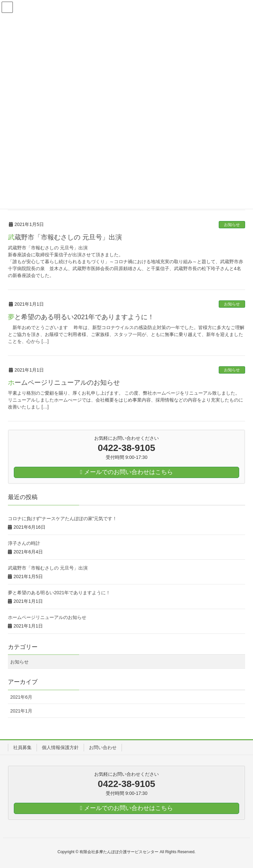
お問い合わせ (103, 747)
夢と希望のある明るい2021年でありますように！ (81, 317)
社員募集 (22, 747)
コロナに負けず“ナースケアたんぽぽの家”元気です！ (62, 518)
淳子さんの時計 (24, 543)
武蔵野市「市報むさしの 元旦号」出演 (65, 237)
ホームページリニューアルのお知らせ (64, 382)
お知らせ (232, 225)
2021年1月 (21, 711)
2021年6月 (21, 697)
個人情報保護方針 (60, 747)
